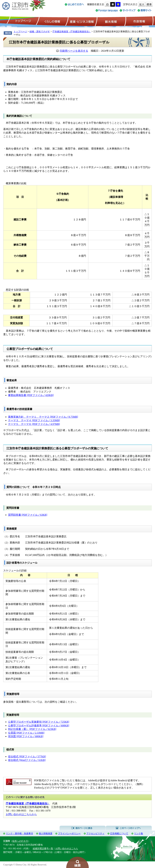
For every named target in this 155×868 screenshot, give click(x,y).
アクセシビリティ (95, 833)
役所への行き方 (20, 841)
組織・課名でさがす (40, 31)
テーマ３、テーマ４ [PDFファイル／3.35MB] (34, 420)
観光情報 (111, 21)
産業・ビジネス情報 (81, 21)
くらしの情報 (52, 21)
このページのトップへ (129, 828)
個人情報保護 (46, 833)
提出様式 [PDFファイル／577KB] (27, 757)
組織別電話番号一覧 (43, 848)
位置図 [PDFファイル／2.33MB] (26, 733)
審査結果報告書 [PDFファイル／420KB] (31, 395)
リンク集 (139, 833)
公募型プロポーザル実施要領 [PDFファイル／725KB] (39, 722)
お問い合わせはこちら (67, 848)
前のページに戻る (83, 828)
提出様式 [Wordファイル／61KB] (27, 760)
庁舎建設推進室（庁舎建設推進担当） (72, 31)
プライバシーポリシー (69, 833)
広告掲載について (119, 833)
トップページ (23, 21)
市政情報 (139, 21)
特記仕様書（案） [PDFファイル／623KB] (32, 729)
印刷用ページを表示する (74, 51)
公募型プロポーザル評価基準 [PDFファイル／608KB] (39, 726)
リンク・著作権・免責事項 (19, 833)
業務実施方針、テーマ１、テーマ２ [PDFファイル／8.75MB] (43, 417)
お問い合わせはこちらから (21, 814)
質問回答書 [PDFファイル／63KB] (28, 515)
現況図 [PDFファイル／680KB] (26, 736)
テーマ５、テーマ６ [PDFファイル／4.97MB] (34, 424)
